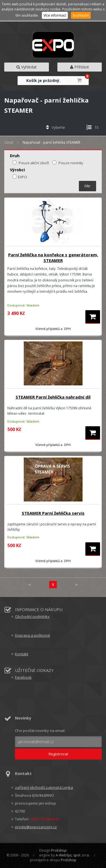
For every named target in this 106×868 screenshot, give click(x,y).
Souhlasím (81, 15)
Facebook (23, 677)
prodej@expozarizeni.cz (36, 827)
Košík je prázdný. (43, 80)
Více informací (55, 15)
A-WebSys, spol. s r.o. (73, 855)
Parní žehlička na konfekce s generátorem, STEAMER (53, 257)
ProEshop (59, 850)
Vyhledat (27, 67)
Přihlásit (80, 67)
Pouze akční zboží (34, 163)
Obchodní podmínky (32, 616)
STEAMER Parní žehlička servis (53, 513)
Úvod (9, 142)
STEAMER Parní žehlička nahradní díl (53, 397)
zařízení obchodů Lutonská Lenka (44, 787)
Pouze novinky (71, 163)
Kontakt (22, 654)
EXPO (20, 177)
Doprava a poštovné (33, 635)
